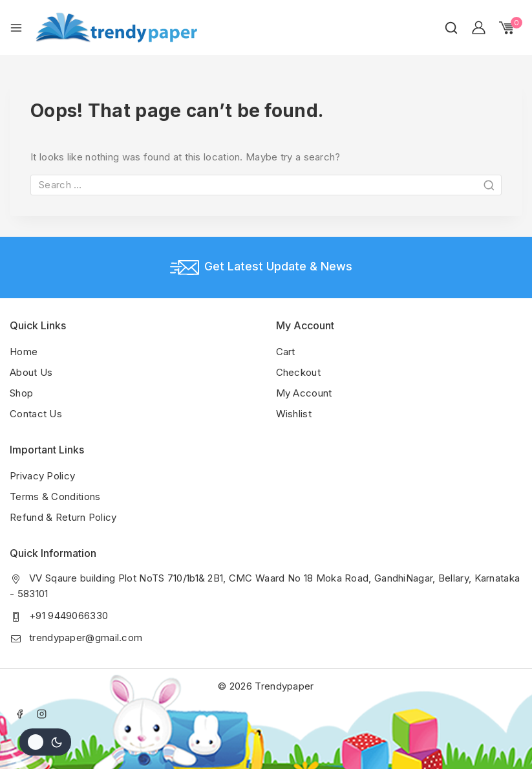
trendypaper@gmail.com (86, 638)
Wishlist (294, 414)
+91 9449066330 (69, 616)
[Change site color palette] (45, 742)
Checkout (298, 372)
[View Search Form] (451, 28)
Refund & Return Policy (63, 517)
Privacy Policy (42, 476)
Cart (286, 352)
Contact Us (36, 414)
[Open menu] (16, 28)
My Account (304, 393)
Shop (21, 393)
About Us (31, 372)
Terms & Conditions (55, 497)
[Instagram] (42, 714)
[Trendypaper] (116, 27)
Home (24, 352)
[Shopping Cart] (511, 28)
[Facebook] (19, 714)
